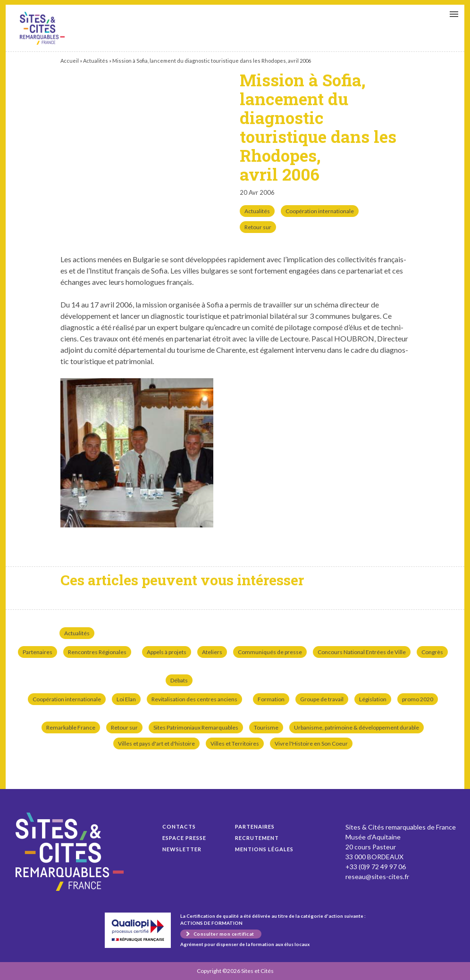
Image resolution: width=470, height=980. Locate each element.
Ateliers (212, 652)
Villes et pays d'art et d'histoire (156, 743)
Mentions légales (264, 849)
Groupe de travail (322, 699)
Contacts (179, 826)
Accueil (70, 61)
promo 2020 (418, 699)
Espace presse (184, 838)
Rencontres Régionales (97, 652)
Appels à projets (167, 652)
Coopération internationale (320, 211)
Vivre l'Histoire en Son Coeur (311, 743)
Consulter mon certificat (224, 934)
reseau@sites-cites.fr (377, 876)
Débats (179, 680)
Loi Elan (126, 699)
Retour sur (258, 227)
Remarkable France (71, 727)
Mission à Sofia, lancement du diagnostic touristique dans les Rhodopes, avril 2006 (42, 28)
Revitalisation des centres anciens (194, 699)
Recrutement (257, 838)
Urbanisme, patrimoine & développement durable (357, 727)
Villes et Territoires (235, 743)
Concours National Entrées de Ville (362, 652)
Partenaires (38, 652)
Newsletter (182, 849)
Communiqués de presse (270, 652)
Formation (271, 699)
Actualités (96, 61)
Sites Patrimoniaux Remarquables (196, 727)
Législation (373, 699)
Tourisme (266, 727)
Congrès (432, 652)
